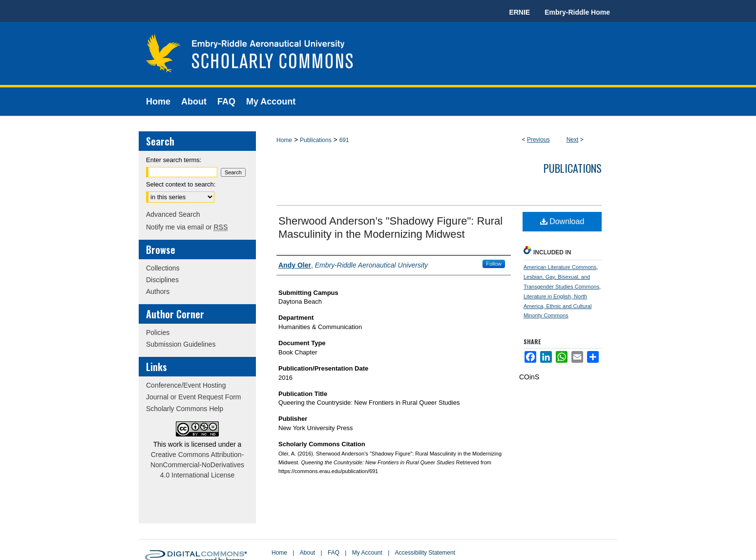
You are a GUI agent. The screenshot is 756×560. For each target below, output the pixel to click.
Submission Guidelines (181, 344)
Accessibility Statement (425, 553)
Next (573, 140)
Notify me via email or (187, 227)
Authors (158, 291)
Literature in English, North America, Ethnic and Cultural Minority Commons (557, 306)
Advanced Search (173, 214)
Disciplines (162, 280)
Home (284, 140)
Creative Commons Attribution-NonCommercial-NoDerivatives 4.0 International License (197, 465)
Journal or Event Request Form (194, 397)
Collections (163, 268)
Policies (158, 332)
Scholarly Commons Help (185, 409)
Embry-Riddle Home (577, 12)
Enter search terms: (174, 160)
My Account (367, 553)
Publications (316, 140)
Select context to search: (181, 184)
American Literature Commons (560, 267)
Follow (494, 264)
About (307, 553)
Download (562, 221)
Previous (538, 140)
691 (344, 140)
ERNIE (519, 12)
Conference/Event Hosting (186, 385)
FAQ (334, 553)
